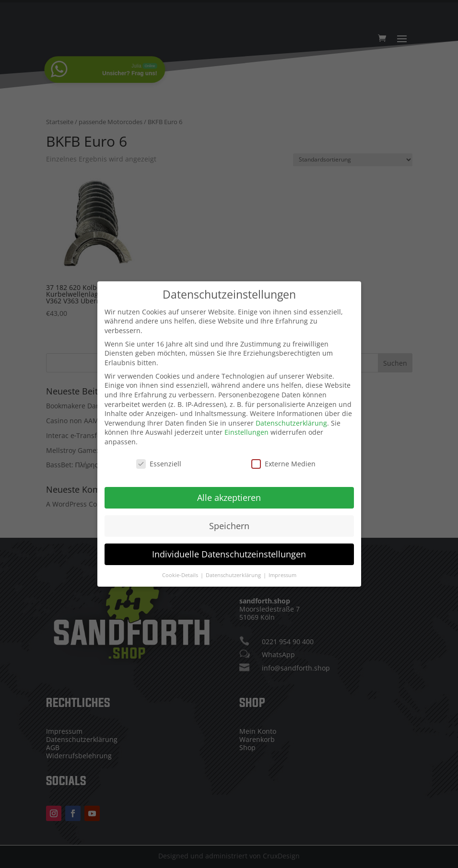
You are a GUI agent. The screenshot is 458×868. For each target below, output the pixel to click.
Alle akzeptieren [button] (229, 492)
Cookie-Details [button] (181, 570)
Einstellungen (247, 427)
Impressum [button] (282, 570)
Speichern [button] (229, 521)
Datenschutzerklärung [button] (234, 570)
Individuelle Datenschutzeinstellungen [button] (229, 549)
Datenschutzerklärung (291, 418)
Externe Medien (283, 458)
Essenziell (159, 458)
